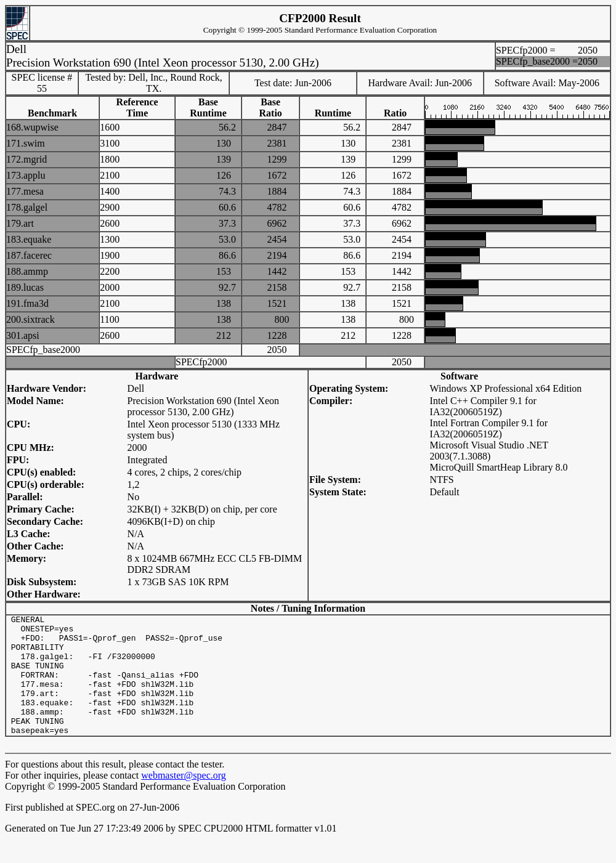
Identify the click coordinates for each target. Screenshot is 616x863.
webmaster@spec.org (184, 799)
